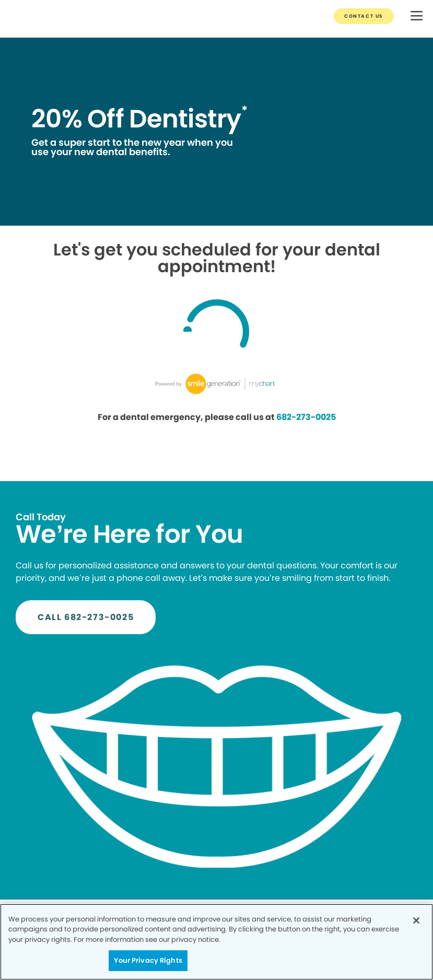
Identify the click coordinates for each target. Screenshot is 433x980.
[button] (417, 16)
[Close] (416, 920)
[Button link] (364, 16)
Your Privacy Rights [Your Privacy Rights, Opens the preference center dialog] (148, 960)
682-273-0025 (306, 417)
